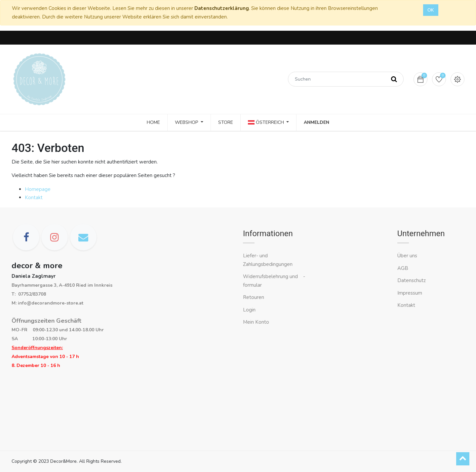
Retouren (254, 297)
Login (249, 310)
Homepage (38, 189)
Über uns (407, 256)
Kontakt (34, 198)
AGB (403, 268)
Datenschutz (412, 280)
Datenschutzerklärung (222, 8)
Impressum (410, 293)
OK (431, 10)
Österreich (267, 122)
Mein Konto (256, 322)
